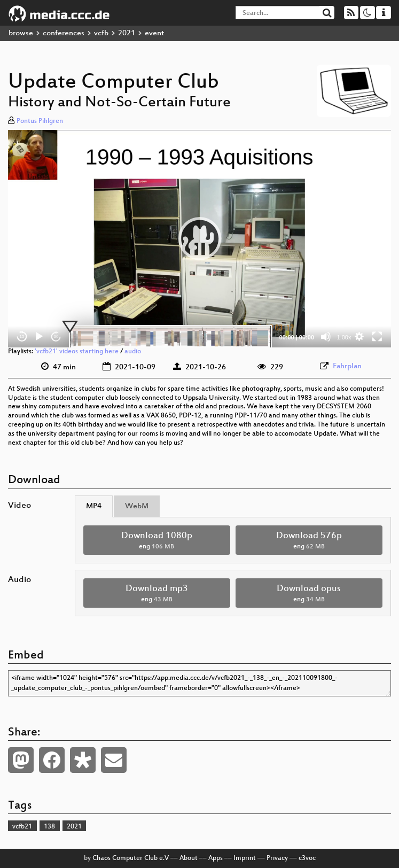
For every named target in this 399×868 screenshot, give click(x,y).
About (189, 858)
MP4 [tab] (94, 506)
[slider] (170, 337)
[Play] (39, 337)
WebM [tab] (137, 506)
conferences (64, 33)
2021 (127, 33)
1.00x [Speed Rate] (344, 337)
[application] (199, 239)
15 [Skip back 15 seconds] (22, 336)
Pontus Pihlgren (40, 121)
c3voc (307, 858)
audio (133, 352)
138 (49, 827)
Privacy (277, 858)
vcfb (101, 33)
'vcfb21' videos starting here (77, 352)
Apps (216, 858)
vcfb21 (22, 827)
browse (21, 33)
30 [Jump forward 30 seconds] (56, 336)
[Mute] (326, 337)
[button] (200, 238)
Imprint (245, 858)
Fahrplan (347, 366)
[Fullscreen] (377, 337)
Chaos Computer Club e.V (131, 858)
